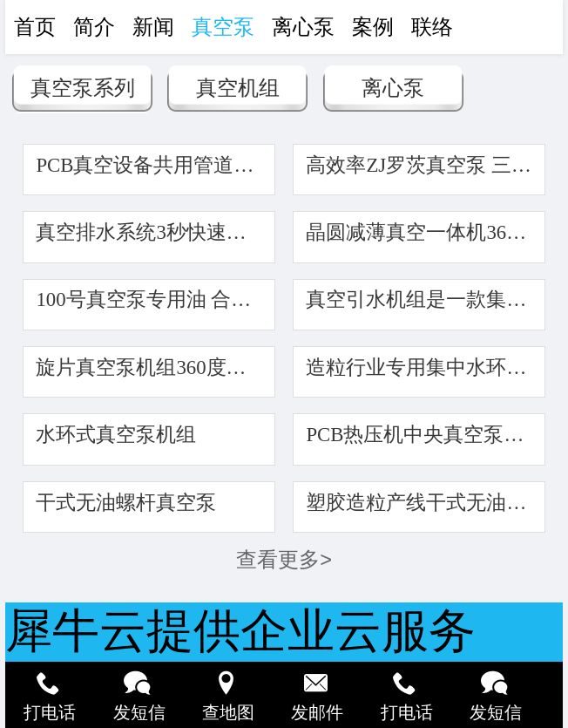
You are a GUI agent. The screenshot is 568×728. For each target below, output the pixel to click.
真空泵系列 (83, 88)
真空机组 (238, 88)
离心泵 (393, 88)
